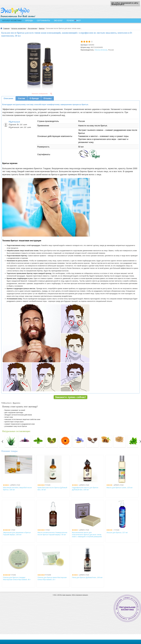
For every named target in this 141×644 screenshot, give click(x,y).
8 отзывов (48, 575)
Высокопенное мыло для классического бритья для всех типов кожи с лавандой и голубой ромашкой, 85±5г (87, 534)
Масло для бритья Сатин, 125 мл (119, 488)
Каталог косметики (19, 28)
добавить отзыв (15, 485)
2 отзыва (117, 530)
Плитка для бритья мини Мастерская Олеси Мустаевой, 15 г (52, 578)
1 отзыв (13, 530)
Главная (6, 28)
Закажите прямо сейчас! (71, 397)
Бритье (42, 28)
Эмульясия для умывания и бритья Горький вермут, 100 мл (17, 533)
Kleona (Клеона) (101, 50)
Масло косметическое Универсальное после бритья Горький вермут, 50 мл (52, 533)
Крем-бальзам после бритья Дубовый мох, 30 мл (52, 489)
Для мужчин (32, 28)
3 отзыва (48, 485)
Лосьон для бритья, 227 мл (117, 532)
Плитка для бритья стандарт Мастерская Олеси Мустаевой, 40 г (17, 578)
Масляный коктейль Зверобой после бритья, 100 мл (17, 489)
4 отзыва (13, 575)
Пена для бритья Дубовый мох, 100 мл (87, 577)
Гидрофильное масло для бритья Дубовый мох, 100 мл (85, 489)
